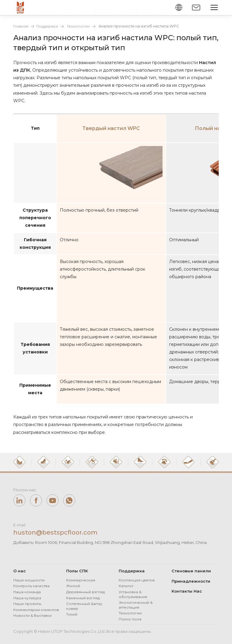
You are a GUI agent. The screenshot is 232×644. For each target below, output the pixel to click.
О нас (19, 571)
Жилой (73, 586)
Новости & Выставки (32, 615)
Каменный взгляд (83, 598)
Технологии (78, 26)
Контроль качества (31, 586)
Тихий (72, 614)
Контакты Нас (187, 591)
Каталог (126, 586)
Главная (21, 26)
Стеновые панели (191, 571)
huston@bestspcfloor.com (55, 532)
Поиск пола (130, 619)
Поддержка (47, 26)
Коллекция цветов (137, 580)
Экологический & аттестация (136, 605)
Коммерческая (81, 580)
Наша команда (27, 592)
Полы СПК (77, 571)
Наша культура (27, 598)
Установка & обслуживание (133, 594)
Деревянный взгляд (85, 592)
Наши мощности (29, 580)
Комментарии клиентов (36, 610)
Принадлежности (191, 581)
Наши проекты (27, 604)
